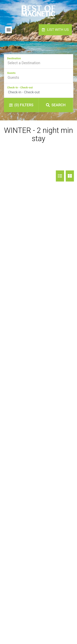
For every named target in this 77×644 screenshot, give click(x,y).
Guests (11, 73)
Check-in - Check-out (20, 87)
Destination (14, 58)
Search (56, 105)
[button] (9, 30)
